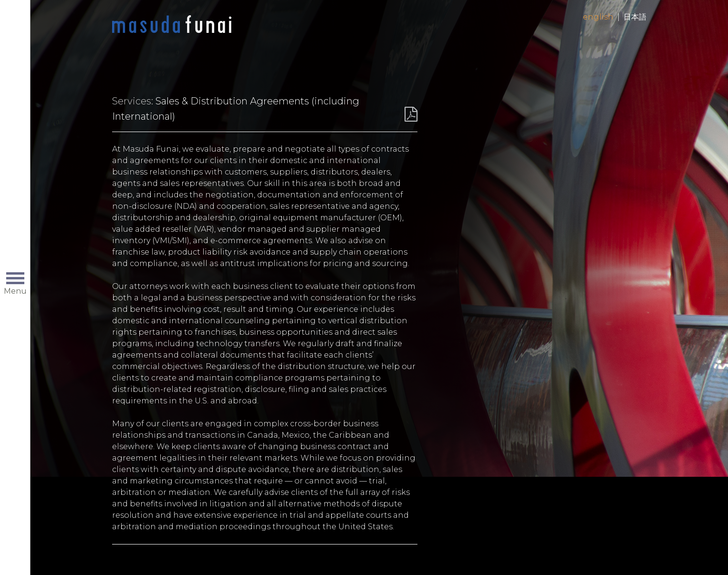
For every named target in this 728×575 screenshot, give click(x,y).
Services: (133, 101)
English (598, 17)
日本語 (635, 17)
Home (172, 25)
